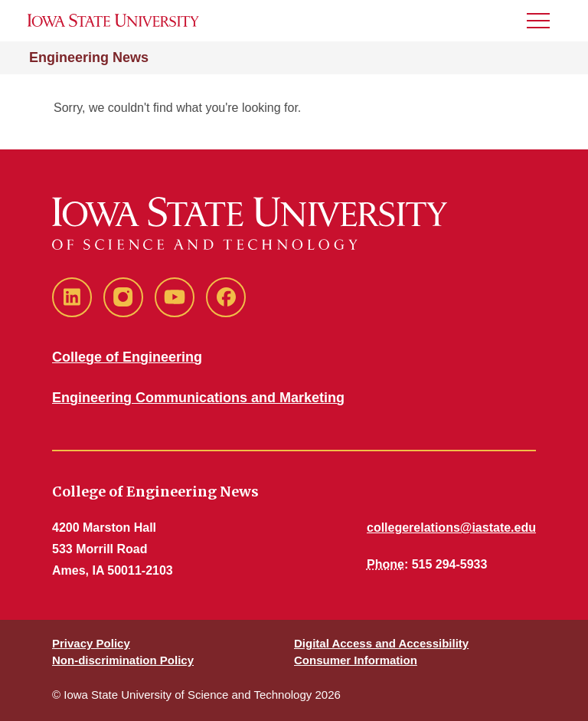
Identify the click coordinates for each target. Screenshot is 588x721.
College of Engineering (127, 357)
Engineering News (89, 57)
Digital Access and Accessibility (381, 643)
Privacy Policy (91, 643)
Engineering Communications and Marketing (198, 398)
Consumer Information (356, 660)
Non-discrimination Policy (123, 660)
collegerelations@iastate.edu (451, 528)
